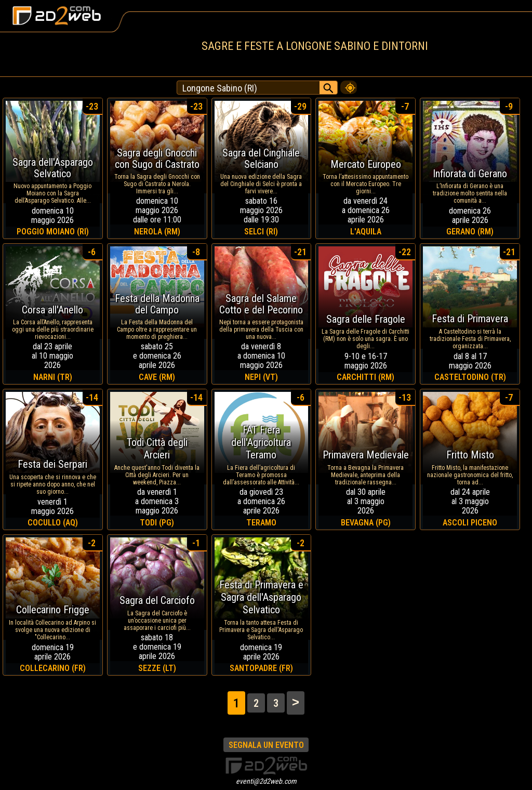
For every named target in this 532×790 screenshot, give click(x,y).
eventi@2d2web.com (266, 781)
